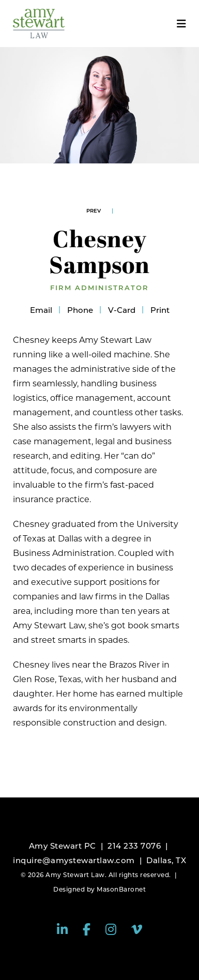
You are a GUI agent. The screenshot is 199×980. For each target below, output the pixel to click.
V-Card (122, 310)
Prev (94, 211)
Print (160, 310)
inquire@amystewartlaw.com (74, 860)
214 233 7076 (134, 846)
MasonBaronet (121, 889)
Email (41, 310)
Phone (80, 310)
